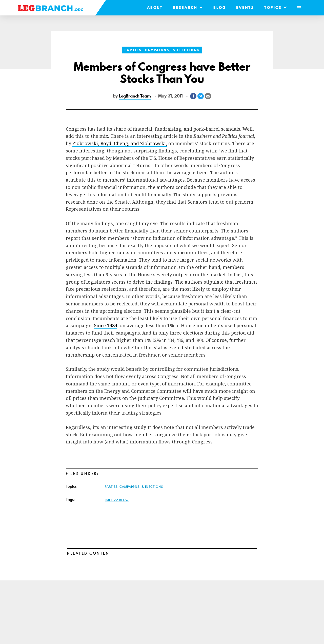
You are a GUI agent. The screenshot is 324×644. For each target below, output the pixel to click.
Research (188, 8)
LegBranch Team (135, 96)
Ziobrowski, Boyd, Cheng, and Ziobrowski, (120, 143)
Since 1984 (106, 325)
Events (245, 8)
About (155, 8)
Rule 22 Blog (117, 500)
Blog (220, 8)
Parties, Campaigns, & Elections (162, 50)
